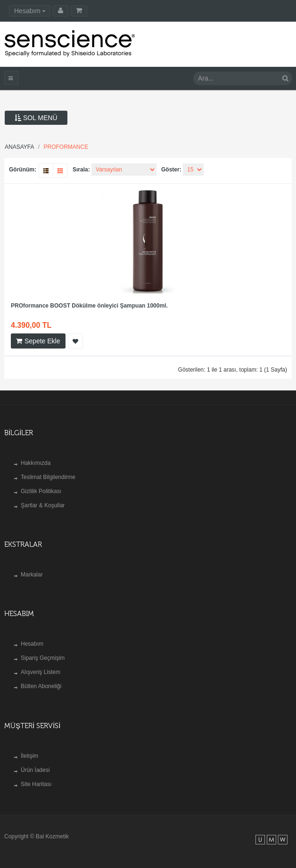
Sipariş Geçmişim (43, 658)
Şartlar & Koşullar (43, 505)
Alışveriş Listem (41, 672)
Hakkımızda (36, 463)
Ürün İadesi (35, 770)
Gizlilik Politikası (41, 491)
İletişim (29, 756)
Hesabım (32, 644)
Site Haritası (36, 784)
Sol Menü (36, 118)
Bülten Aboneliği (41, 686)
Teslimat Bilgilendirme (48, 477)
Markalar (32, 575)
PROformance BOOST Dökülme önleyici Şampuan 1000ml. (89, 306)
